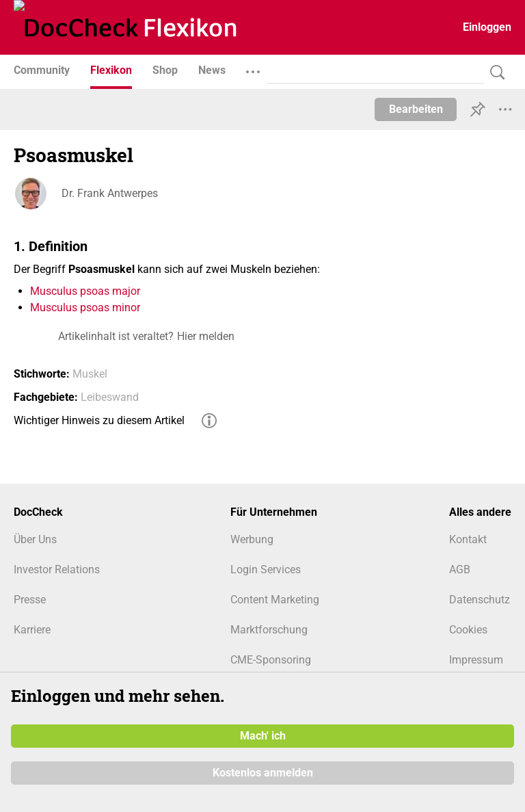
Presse (30, 600)
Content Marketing (275, 600)
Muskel (90, 374)
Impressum (476, 660)
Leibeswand (110, 397)
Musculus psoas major (85, 291)
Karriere (32, 630)
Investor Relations (57, 569)
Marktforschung (269, 630)
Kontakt (468, 539)
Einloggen (487, 27)
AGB (460, 569)
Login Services (266, 569)
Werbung (252, 539)
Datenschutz (480, 600)
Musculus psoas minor (85, 307)
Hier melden (206, 336)
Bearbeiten (416, 109)
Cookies (468, 630)
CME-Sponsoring (271, 660)
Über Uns (35, 539)
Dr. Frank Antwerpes (110, 193)
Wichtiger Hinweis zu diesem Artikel (99, 420)
